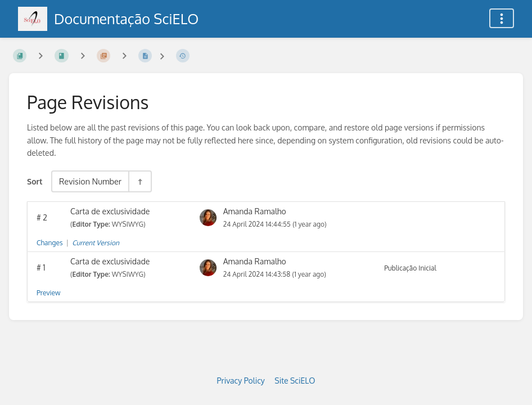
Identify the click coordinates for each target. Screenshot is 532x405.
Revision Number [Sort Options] (90, 181)
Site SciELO (295, 381)
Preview (48, 293)
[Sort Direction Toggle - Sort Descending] (139, 181)
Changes (49, 243)
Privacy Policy (241, 381)
